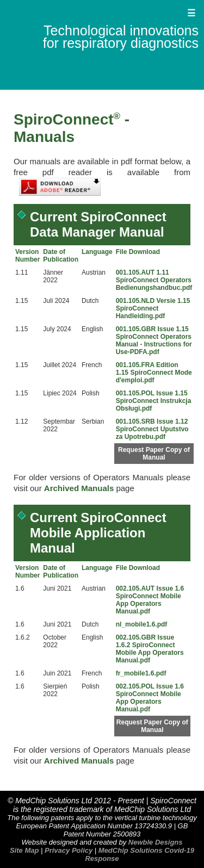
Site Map (24, 850)
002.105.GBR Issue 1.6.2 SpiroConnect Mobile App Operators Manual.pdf (150, 649)
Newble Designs (156, 842)
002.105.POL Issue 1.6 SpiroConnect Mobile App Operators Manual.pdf (150, 698)
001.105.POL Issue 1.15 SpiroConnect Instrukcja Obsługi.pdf (154, 401)
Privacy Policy (69, 850)
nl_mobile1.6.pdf (142, 624)
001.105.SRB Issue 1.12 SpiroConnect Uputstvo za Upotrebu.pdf (152, 429)
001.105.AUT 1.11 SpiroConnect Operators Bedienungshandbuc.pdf (154, 280)
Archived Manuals (79, 488)
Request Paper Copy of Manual (154, 454)
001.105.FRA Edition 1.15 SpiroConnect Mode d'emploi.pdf (154, 373)
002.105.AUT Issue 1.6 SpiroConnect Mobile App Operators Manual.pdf (150, 600)
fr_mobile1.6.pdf (141, 673)
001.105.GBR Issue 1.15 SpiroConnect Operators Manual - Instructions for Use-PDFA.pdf (154, 340)
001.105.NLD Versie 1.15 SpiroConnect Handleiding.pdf (153, 308)
